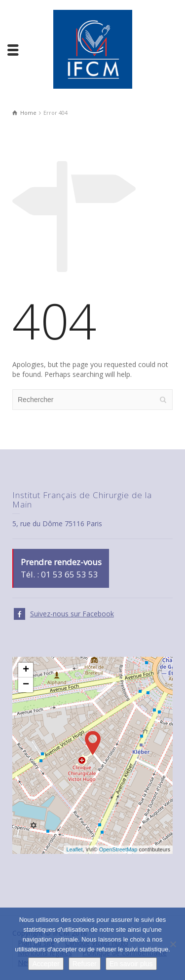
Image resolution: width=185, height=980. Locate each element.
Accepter (46, 964)
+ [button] (26, 670)
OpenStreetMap (118, 849)
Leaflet (74, 849)
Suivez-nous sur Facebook (72, 614)
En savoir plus (131, 964)
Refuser (85, 964)
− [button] (26, 685)
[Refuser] (173, 944)
